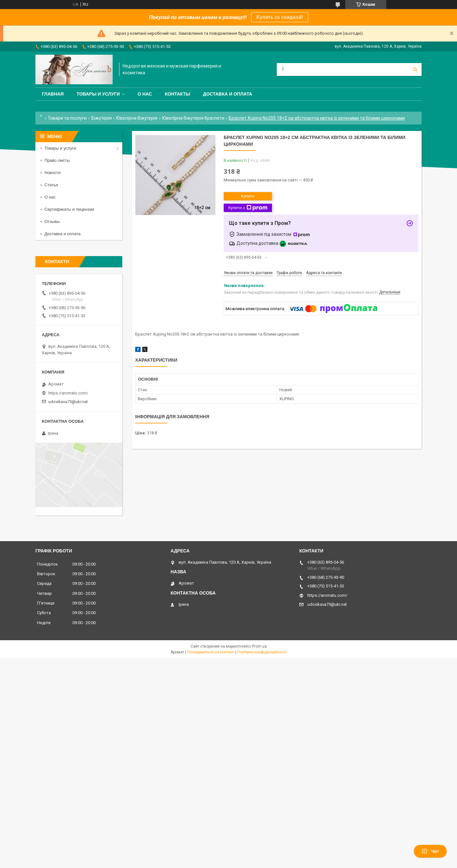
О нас (145, 94)
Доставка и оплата (228, 94)
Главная (53, 94)
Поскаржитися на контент (211, 652)
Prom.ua (259, 646)
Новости (52, 173)
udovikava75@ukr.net (68, 402)
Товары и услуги (98, 94)
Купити (248, 196)
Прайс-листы (57, 160)
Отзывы (52, 222)
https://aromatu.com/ (68, 393)
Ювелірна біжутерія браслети (193, 118)
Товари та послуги (67, 118)
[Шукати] (415, 69)
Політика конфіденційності (262, 652)
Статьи (51, 185)
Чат (430, 851)
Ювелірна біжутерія (137, 118)
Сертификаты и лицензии (69, 209)
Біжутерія (102, 118)
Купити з (248, 208)
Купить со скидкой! (280, 17)
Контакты (177, 94)
